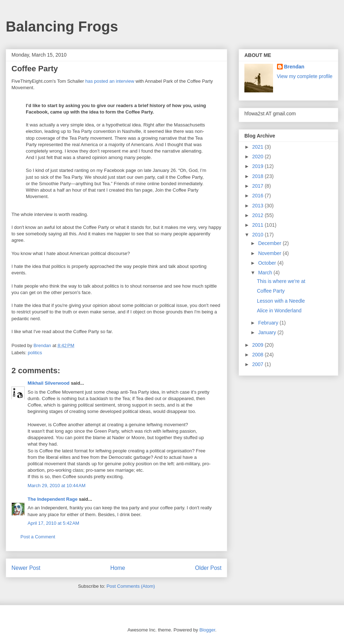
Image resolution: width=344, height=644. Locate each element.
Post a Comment (38, 537)
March (266, 273)
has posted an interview (110, 81)
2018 (259, 176)
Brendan (294, 67)
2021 (259, 147)
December (270, 243)
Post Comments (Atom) (131, 586)
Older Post (208, 568)
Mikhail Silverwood (49, 383)
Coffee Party (271, 291)
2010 (259, 235)
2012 (259, 215)
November (270, 253)
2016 (259, 196)
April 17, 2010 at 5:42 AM (53, 523)
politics (35, 353)
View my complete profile (305, 76)
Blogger (207, 630)
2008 (259, 355)
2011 (259, 225)
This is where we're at (281, 281)
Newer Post (26, 568)
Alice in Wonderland (279, 311)
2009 (259, 345)
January (268, 332)
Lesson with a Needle (281, 301)
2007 (259, 364)
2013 (259, 206)
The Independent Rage (52, 499)
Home (118, 568)
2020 (259, 157)
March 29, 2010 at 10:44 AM (57, 486)
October (268, 263)
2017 (259, 186)
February (269, 323)
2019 (259, 166)
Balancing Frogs (62, 27)
